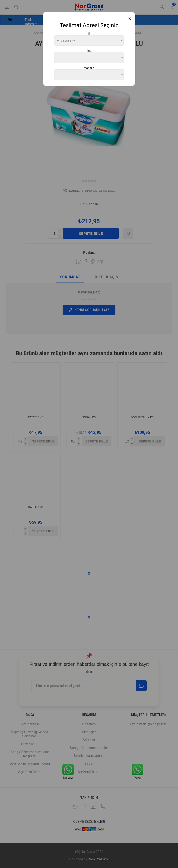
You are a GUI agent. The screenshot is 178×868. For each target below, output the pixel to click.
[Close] (130, 19)
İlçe (89, 51)
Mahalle (89, 68)
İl (89, 34)
